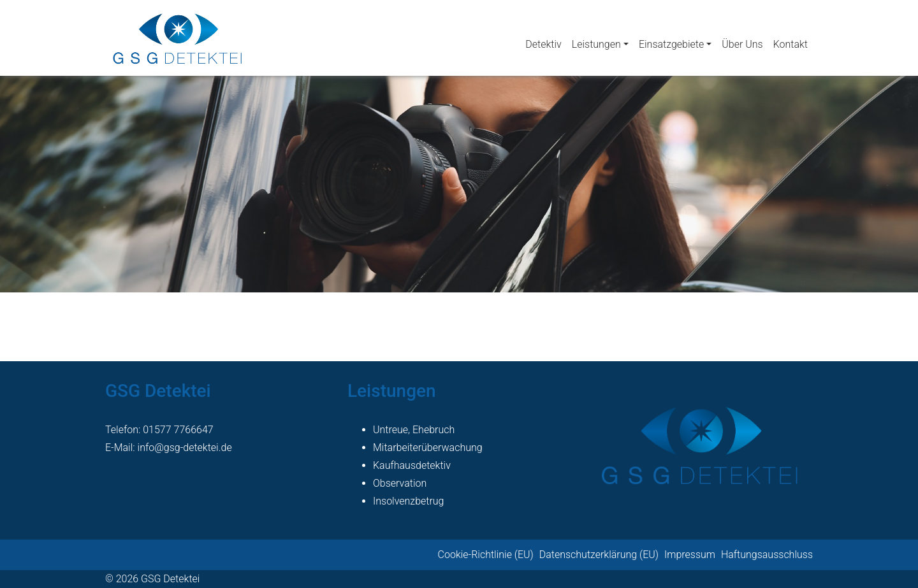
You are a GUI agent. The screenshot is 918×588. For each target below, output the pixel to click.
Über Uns (742, 44)
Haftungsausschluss (767, 555)
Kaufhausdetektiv (412, 465)
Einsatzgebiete (671, 44)
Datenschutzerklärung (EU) (599, 555)
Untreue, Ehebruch (414, 430)
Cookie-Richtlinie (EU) (486, 555)
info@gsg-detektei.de (185, 448)
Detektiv (543, 44)
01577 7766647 (178, 430)
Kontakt (790, 44)
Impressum (690, 555)
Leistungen (596, 44)
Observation (400, 483)
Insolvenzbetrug (409, 501)
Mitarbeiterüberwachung (428, 448)
